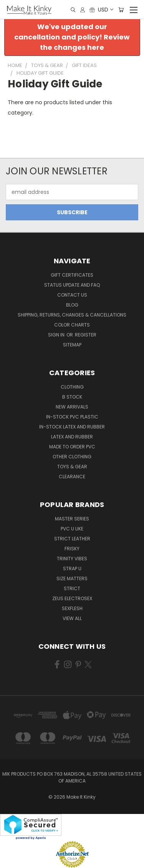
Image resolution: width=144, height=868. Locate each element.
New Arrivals (72, 407)
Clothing (72, 387)
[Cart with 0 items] (121, 10)
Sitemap (72, 345)
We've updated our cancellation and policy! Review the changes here (72, 37)
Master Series (72, 519)
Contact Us (72, 295)
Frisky (72, 549)
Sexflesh (72, 608)
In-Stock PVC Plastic (72, 417)
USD (105, 10)
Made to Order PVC (72, 447)
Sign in (57, 335)
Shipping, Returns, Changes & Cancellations (72, 315)
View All (72, 618)
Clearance (72, 477)
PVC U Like (72, 529)
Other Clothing (72, 457)
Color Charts (72, 325)
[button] (72, 37)
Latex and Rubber (72, 437)
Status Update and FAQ (72, 285)
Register (86, 335)
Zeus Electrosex (72, 598)
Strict (72, 588)
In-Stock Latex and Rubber (72, 427)
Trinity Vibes (72, 559)
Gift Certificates (72, 275)
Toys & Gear (72, 467)
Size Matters (72, 578)
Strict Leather (72, 539)
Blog (72, 305)
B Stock (72, 397)
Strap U (72, 569)
